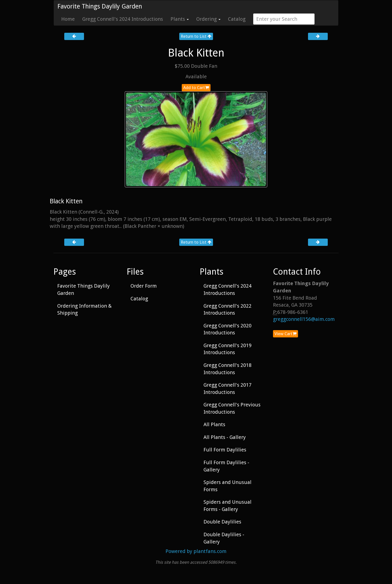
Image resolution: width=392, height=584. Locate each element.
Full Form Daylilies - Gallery (226, 466)
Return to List (196, 36)
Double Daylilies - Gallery (224, 538)
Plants (180, 19)
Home (68, 19)
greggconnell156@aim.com (304, 319)
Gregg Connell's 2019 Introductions (227, 349)
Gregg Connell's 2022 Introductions (227, 310)
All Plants (214, 424)
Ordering (208, 19)
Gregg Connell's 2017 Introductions (227, 389)
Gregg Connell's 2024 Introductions (123, 19)
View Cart (285, 334)
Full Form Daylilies (225, 450)
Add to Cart (196, 88)
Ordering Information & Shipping (84, 310)
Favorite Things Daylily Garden (100, 6)
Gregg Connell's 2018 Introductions (227, 369)
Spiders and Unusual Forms (227, 486)
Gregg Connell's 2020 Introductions (227, 329)
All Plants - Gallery (225, 437)
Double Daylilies (222, 522)
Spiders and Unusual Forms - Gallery (227, 506)
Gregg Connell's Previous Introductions (232, 408)
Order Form (144, 286)
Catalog (237, 19)
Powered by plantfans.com (196, 551)
